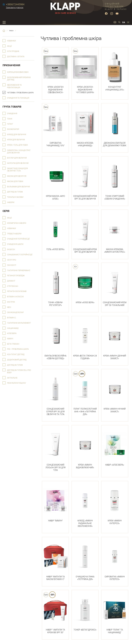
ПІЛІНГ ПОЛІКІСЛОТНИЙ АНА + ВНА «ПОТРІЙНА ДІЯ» (85, 394)
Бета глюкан (13, 344)
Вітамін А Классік (15, 297)
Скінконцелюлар (15, 312)
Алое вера (12, 333)
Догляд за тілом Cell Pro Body (19, 371)
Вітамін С (11, 318)
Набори (11, 202)
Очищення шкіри (15, 244)
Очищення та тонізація (18, 98)
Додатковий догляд (17, 360)
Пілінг (10, 124)
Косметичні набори (17, 223)
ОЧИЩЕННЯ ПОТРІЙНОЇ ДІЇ (18, 239)
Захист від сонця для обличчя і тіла (17, 170)
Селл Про (11, 260)
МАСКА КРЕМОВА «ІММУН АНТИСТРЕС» (115, 233)
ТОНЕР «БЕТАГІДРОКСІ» (85, 612)
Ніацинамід (13, 328)
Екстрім (11, 302)
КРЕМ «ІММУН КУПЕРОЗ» (115, 504)
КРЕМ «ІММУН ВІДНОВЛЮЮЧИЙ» (85, 448)
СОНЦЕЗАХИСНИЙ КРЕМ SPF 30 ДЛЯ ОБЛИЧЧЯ (85, 180)
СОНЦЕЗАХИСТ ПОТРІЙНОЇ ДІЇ (20, 255)
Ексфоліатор (13, 129)
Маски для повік (15, 181)
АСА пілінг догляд (16, 354)
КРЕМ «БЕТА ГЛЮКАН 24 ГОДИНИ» (85, 339)
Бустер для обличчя (17, 158)
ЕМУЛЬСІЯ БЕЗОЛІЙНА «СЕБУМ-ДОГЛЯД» (55, 339)
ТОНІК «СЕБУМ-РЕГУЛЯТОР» (55, 286)
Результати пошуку (16, 383)
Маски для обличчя (17, 176)
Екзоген (11, 249)
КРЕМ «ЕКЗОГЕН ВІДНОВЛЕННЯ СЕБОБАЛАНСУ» (55, 72)
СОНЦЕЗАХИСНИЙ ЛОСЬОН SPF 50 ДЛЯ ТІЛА (55, 450)
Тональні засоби (15, 197)
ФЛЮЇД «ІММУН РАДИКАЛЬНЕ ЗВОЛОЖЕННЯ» (85, 506)
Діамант (11, 281)
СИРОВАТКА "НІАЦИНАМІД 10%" (55, 127)
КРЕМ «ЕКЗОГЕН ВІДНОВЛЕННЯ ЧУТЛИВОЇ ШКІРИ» (85, 72)
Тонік (10, 119)
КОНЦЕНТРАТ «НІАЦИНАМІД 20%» (115, 71)
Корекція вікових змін (18, 72)
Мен (9, 307)
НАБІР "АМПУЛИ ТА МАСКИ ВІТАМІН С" (55, 560)
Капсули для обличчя (18, 163)
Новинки (11, 41)
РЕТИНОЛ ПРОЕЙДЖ (16, 276)
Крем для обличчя (16, 140)
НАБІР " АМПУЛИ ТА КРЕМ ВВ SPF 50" (55, 613)
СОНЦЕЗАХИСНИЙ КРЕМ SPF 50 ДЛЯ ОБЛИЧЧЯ (85, 233)
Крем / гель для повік (17, 145)
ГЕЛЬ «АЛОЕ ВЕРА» (55, 232)
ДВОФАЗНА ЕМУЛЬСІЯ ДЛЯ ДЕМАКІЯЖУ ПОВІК (115, 127)
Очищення (12, 114)
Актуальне (12, 378)
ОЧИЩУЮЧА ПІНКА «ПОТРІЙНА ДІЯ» (85, 560)
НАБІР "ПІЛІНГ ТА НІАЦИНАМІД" (115, 613)
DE (128, 22)
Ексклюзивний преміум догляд (19, 79)
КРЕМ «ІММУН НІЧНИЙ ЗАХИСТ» (115, 392)
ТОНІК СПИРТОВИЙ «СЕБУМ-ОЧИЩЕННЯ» (115, 180)
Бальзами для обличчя (18, 187)
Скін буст (12, 265)
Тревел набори (14, 234)
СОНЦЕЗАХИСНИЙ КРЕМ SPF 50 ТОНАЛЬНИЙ (115, 286)
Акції (9, 46)
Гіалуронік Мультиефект (19, 323)
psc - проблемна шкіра (18, 349)
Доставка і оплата (16, 57)
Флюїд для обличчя (17, 135)
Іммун (10, 339)
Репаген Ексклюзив (17, 291)
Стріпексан (13, 286)
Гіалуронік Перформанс (19, 270)
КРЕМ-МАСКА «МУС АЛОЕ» (55, 180)
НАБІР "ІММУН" (55, 503)
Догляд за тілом (15, 192)
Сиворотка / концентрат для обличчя (19, 152)
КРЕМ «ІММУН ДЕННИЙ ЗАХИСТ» (115, 339)
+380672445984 (15, 4)
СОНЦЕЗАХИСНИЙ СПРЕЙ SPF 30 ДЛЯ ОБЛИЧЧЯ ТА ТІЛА (55, 394)
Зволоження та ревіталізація (14, 86)
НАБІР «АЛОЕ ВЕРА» (115, 447)
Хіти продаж (13, 51)
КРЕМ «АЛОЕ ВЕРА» (85, 285)
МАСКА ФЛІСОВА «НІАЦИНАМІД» (85, 127)
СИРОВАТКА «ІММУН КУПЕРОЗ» (115, 560)
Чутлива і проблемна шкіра (20, 93)
